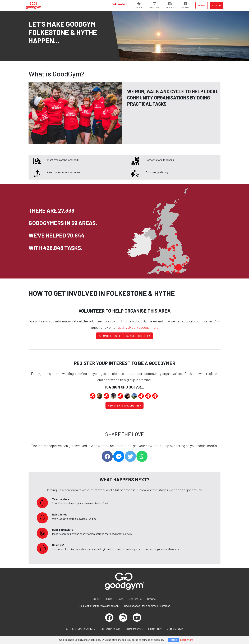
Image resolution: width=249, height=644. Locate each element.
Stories (151, 599)
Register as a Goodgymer (124, 405)
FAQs (109, 599)
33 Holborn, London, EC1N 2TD (81, 629)
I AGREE (173, 640)
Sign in (202, 5)
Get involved (120, 4)
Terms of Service (134, 629)
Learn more (187, 640)
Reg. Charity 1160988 (111, 629)
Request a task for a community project (147, 606)
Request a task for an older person (99, 606)
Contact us (135, 599)
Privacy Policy (155, 629)
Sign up (216, 5)
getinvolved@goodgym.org (138, 327)
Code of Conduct (175, 629)
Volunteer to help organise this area (124, 336)
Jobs (121, 599)
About (97, 599)
